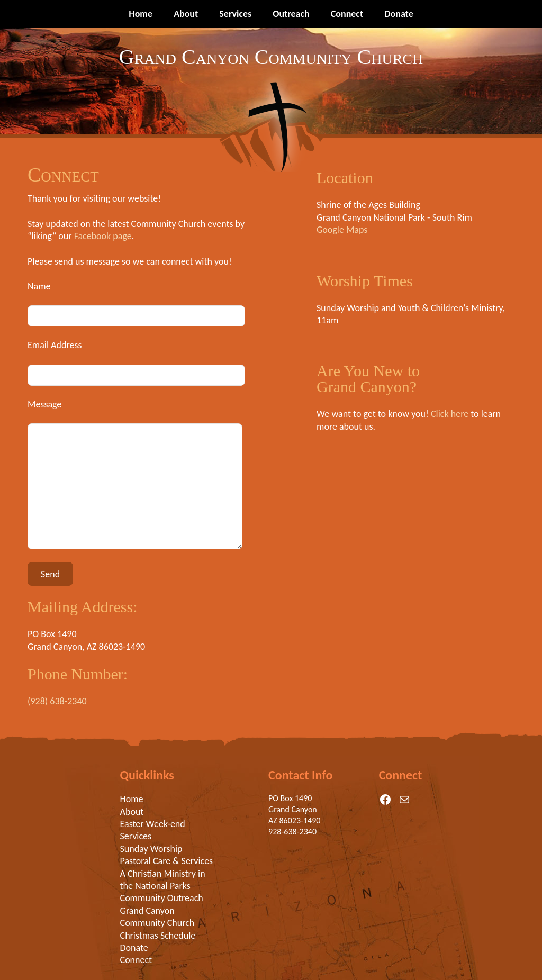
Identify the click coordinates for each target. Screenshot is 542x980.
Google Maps (342, 230)
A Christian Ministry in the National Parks (163, 880)
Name (39, 286)
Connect (347, 14)
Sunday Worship (151, 849)
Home (141, 14)
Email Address (55, 345)
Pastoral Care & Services (167, 861)
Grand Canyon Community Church (271, 57)
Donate (399, 14)
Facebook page (103, 236)
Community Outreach (162, 898)
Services (235, 14)
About (186, 14)
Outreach (291, 14)
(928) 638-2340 (57, 701)
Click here (450, 414)
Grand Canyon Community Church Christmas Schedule (158, 923)
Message (44, 404)
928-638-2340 (292, 832)
